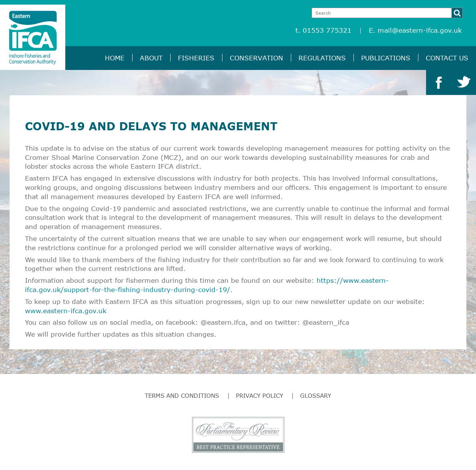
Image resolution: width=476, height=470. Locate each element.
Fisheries (196, 58)
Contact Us (447, 58)
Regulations (322, 58)
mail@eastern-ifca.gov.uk (420, 30)
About (151, 58)
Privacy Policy (260, 395)
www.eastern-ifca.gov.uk (66, 311)
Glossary (316, 395)
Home (115, 58)
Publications (386, 58)
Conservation (256, 58)
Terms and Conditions (182, 395)
